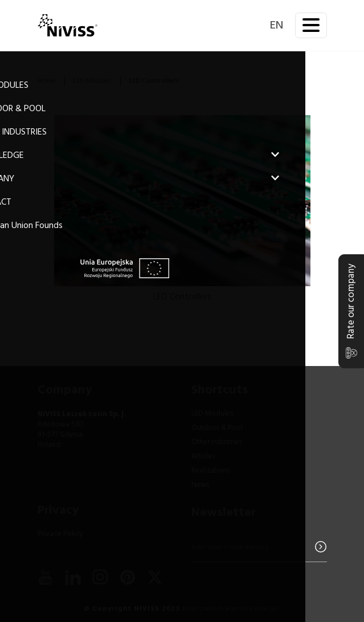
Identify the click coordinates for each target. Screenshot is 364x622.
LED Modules (92, 81)
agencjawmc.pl (251, 609)
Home (47, 81)
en (277, 26)
